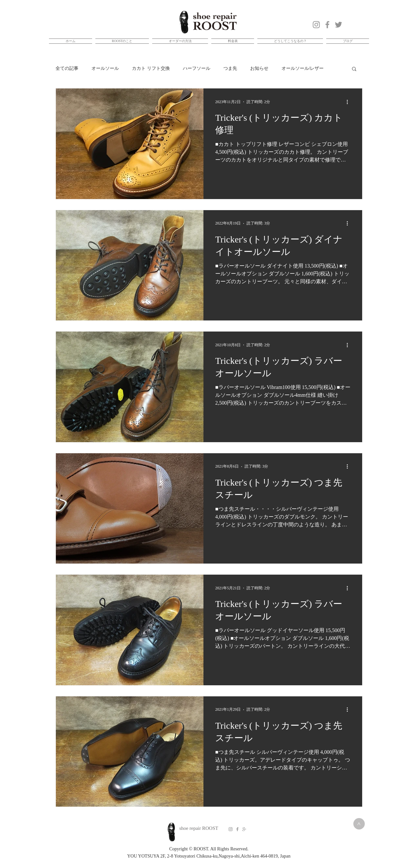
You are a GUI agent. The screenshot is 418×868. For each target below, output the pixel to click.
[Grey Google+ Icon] (244, 829)
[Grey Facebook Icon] (237, 829)
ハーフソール (197, 68)
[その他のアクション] (349, 102)
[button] (354, 69)
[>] (359, 824)
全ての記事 (67, 68)
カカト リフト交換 (151, 68)
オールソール (105, 68)
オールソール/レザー (303, 68)
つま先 (230, 68)
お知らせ (259, 68)
